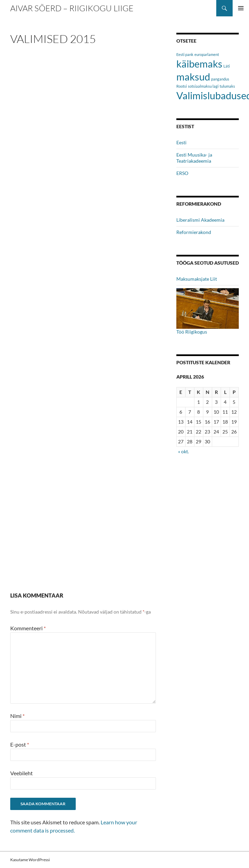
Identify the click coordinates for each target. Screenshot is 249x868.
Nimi (17, 716)
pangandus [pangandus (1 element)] (220, 79)
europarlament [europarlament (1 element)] (207, 54)
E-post (20, 744)
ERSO (182, 173)
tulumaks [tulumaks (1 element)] (227, 86)
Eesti (181, 142)
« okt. (184, 451)
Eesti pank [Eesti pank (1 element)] (185, 54)
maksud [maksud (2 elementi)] (193, 77)
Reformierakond (194, 232)
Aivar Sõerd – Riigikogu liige (72, 8)
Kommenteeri (28, 628)
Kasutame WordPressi (30, 860)
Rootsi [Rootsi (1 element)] (182, 86)
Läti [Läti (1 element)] (227, 66)
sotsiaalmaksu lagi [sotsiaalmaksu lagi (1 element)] (203, 86)
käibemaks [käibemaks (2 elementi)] (199, 64)
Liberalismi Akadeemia (200, 220)
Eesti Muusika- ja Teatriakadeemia (194, 158)
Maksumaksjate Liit (197, 279)
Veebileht (21, 773)
